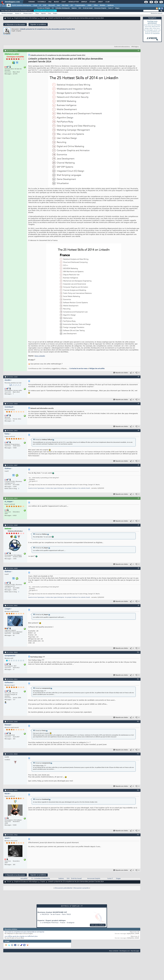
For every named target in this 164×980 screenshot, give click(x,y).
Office (96, 5)
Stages (117, 8)
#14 (138, 790)
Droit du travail (88, 8)
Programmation (80, 5)
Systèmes (111, 5)
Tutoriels (41, 2)
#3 (139, 404)
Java (58, 5)
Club (107, 2)
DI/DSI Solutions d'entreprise (21, 5)
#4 (139, 430)
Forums (31, 2)
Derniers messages (7, 13)
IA (40, 5)
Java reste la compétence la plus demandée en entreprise (24, 932)
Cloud (35, 5)
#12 (138, 721)
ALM (45, 5)
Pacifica (45, 914)
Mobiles (103, 5)
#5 (139, 465)
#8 (139, 568)
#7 (139, 525)
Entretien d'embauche (63, 8)
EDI (72, 5)
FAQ (50, 2)
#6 (139, 498)
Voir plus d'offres (98, 925)
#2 (139, 377)
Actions (17, 13)
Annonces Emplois (100, 8)
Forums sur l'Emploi (44, 8)
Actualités (24, 879)
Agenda (43, 13)
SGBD (89, 5)
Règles (55, 13)
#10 (138, 652)
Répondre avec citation (121, 373)
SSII (80, 8)
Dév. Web (65, 5)
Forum (9, 18)
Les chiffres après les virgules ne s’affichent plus (21, 936)
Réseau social (28, 13)
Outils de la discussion (121, 47)
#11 (138, 679)
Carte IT (111, 8)
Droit (100, 2)
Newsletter (73, 2)
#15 (138, 835)
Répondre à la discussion (15, 24)
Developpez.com (125, 951)
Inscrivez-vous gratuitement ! (45, 11)
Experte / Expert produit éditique (52, 920)
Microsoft (52, 5)
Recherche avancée (157, 13)
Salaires (74, 8)
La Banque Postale (50, 923)
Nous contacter (114, 951)
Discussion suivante (81, 888)
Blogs (56, 2)
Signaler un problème (38, 24)
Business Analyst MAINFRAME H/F (52, 912)
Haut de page (135, 951)
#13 (138, 754)
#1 (139, 50)
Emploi (84, 2)
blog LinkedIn (40, 356)
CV (53, 8)
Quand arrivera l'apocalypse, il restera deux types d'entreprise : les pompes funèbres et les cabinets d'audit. (59, 488)
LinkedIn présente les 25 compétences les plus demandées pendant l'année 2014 (47, 29)
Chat (63, 2)
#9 (139, 605)
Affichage (134, 47)
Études (92, 2)
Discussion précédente (63, 888)
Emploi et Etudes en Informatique (26, 18)
